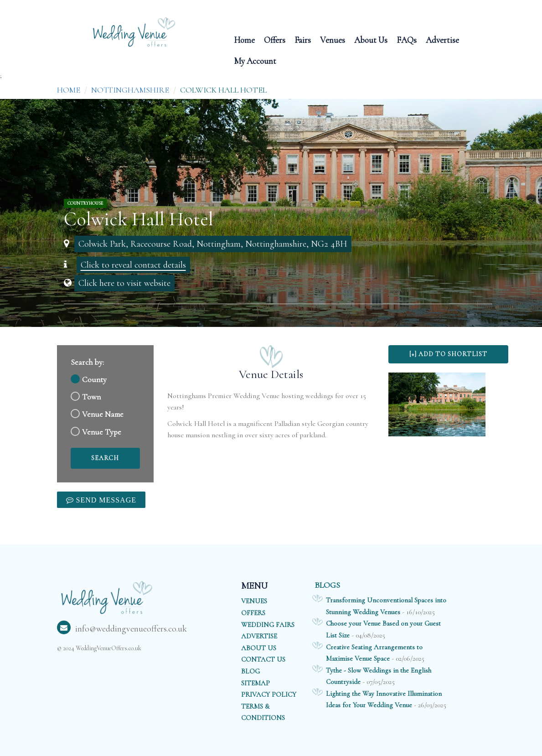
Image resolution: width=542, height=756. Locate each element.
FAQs (407, 39)
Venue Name (103, 414)
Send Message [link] (105, 500)
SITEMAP (256, 683)
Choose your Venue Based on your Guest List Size (383, 629)
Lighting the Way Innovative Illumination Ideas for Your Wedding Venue (384, 699)
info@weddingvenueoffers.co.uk (122, 629)
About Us (371, 39)
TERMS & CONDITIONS (263, 712)
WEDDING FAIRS (268, 625)
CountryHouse (85, 203)
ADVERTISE (259, 636)
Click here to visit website (124, 283)
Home (244, 39)
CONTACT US (263, 659)
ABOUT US (259, 648)
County (94, 380)
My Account (255, 60)
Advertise (442, 39)
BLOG (250, 671)
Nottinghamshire (130, 90)
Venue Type (102, 432)
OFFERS (253, 613)
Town (91, 397)
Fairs (303, 39)
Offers (275, 39)
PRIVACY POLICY (269, 694)
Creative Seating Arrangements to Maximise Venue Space (374, 653)
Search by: (87, 362)
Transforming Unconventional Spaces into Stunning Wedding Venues (386, 606)
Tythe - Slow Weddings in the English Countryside (379, 676)
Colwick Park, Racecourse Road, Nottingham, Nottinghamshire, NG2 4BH (213, 244)
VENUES (254, 601)
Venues (333, 39)
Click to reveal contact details (133, 265)
